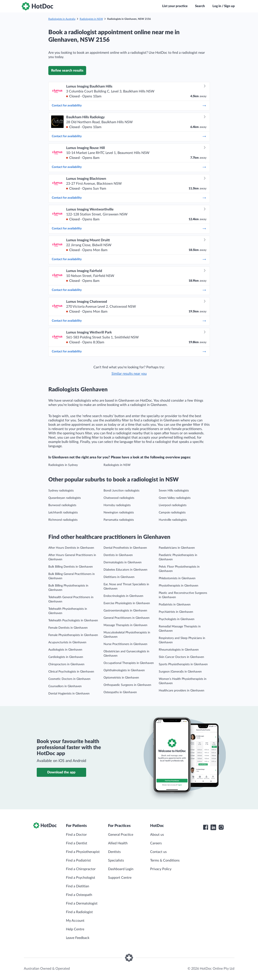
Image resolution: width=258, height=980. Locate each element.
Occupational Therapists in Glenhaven (129, 663)
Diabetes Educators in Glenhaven (125, 570)
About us (157, 835)
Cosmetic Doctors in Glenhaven (69, 679)
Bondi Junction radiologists (121, 491)
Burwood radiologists (62, 505)
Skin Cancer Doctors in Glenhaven (181, 657)
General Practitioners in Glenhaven (127, 618)
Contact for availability (129, 106)
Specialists (116, 860)
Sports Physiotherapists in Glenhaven (183, 664)
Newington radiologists (119, 513)
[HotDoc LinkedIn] (213, 827)
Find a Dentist (77, 843)
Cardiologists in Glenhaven (66, 657)
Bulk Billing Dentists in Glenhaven (71, 567)
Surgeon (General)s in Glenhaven (180, 672)
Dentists (114, 852)
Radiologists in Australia (62, 19)
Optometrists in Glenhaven (121, 678)
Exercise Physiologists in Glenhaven (127, 603)
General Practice (121, 835)
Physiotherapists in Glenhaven (179, 586)
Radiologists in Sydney (63, 465)
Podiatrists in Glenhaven (175, 605)
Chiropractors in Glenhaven (66, 664)
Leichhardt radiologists (63, 513)
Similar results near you (129, 374)
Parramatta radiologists (119, 520)
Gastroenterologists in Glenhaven (125, 611)
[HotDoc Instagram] (221, 827)
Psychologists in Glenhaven (177, 619)
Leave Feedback (78, 938)
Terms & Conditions (165, 860)
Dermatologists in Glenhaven (123, 562)
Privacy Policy (161, 869)
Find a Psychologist (81, 878)
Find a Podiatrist (78, 860)
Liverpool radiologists (173, 505)
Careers (156, 843)
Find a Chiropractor (81, 869)
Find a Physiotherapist (83, 852)
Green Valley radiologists (175, 498)
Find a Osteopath (79, 895)
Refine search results (67, 71)
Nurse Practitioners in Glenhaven (125, 644)
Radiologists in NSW (91, 19)
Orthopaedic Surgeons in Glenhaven (127, 685)
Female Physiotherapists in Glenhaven (73, 635)
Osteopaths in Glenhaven (120, 692)
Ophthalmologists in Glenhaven (124, 670)
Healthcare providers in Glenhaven (182, 691)
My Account (75, 921)
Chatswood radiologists (119, 498)
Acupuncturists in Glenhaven (67, 642)
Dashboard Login (121, 869)
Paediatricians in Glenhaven (177, 548)
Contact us (158, 852)
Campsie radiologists (172, 513)
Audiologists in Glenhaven (65, 650)
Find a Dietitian (78, 886)
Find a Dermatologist (82, 903)
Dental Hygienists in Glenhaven (69, 694)
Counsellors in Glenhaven (65, 686)
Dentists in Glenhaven (118, 555)
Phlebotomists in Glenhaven (177, 578)
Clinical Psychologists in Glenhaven (71, 672)
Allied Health (118, 843)
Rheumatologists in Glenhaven (179, 650)
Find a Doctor (76, 835)
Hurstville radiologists (173, 520)
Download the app (61, 772)
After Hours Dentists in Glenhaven (71, 548)
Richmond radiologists (63, 520)
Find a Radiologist (79, 912)
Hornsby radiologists (117, 505)
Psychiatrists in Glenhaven (176, 612)
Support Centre (120, 878)
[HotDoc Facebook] (206, 827)
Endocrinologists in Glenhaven (123, 596)
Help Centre (75, 929)
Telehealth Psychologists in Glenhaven (73, 621)
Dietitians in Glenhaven (119, 577)
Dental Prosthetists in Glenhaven (125, 548)
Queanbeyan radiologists (65, 498)
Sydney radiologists (61, 491)
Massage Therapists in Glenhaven (125, 625)
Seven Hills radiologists (174, 491)
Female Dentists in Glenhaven (68, 628)
